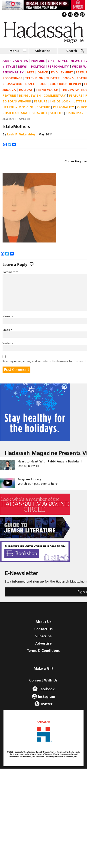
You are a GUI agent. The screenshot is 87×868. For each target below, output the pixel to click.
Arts (31, 72)
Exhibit (67, 72)
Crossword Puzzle (19, 84)
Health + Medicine (18, 107)
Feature (38, 61)
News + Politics (32, 66)
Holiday (26, 90)
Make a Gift (43, 668)
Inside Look (60, 101)
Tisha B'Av (75, 113)
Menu (14, 51)
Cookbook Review (65, 84)
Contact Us (44, 629)
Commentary (55, 95)
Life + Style (58, 61)
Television (34, 78)
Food (42, 84)
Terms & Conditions (43, 650)
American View (15, 61)
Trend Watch (47, 90)
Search (72, 51)
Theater (53, 78)
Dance (43, 72)
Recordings (13, 78)
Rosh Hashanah (16, 113)
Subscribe (43, 51)
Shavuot (40, 113)
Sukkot (57, 113)
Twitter (43, 704)
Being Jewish (30, 95)
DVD (54, 72)
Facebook (43, 689)
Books (68, 78)
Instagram (43, 696)
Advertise (43, 643)
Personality (58, 66)
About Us (43, 622)
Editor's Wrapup (17, 101)
